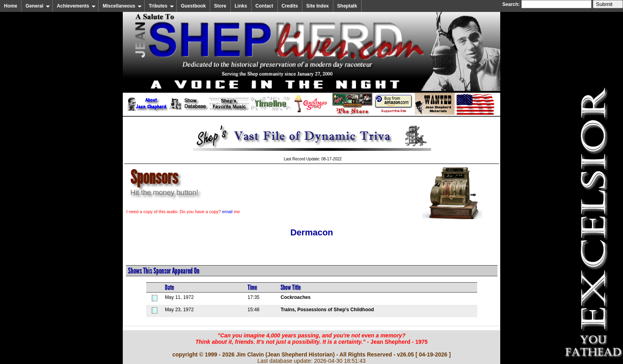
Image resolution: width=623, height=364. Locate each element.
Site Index (318, 6)
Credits (290, 6)
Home (11, 6)
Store (220, 6)
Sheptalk (347, 6)
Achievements (76, 6)
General (38, 6)
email (227, 212)
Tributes (161, 6)
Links (241, 6)
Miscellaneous (122, 6)
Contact (264, 6)
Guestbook (193, 6)
